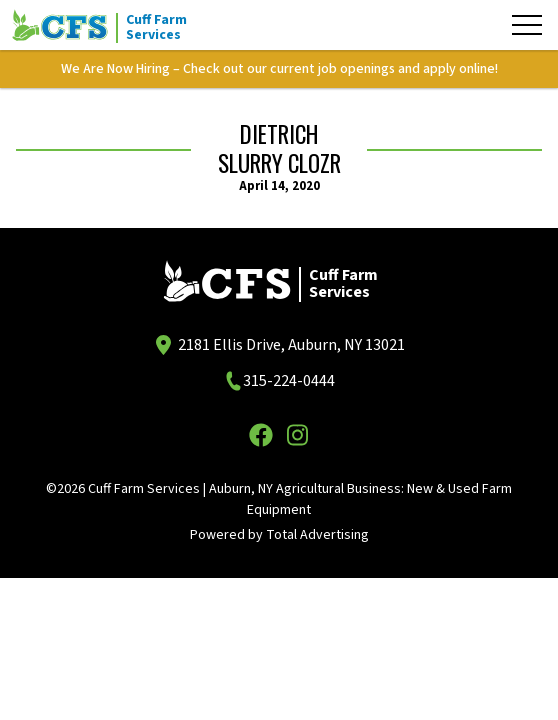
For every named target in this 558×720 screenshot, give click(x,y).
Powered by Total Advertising (279, 535)
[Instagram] (297, 435)
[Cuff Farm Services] (112, 25)
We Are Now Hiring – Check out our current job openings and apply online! (279, 69)
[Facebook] (261, 435)
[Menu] (527, 25)
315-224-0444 (289, 381)
